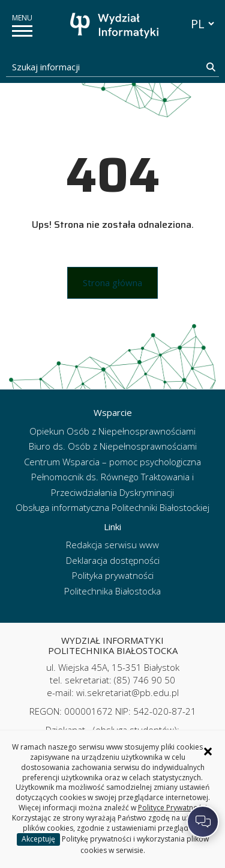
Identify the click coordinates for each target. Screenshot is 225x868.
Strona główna (112, 283)
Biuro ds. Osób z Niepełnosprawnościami (113, 446)
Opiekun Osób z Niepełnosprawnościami (112, 431)
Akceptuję (38, 839)
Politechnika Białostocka (112, 591)
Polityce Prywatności (172, 808)
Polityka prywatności (113, 575)
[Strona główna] (116, 26)
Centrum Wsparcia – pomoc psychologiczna (112, 462)
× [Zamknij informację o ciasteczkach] (208, 751)
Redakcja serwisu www (112, 545)
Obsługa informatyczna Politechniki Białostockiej (112, 507)
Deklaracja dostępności (113, 560)
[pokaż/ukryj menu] (22, 31)
